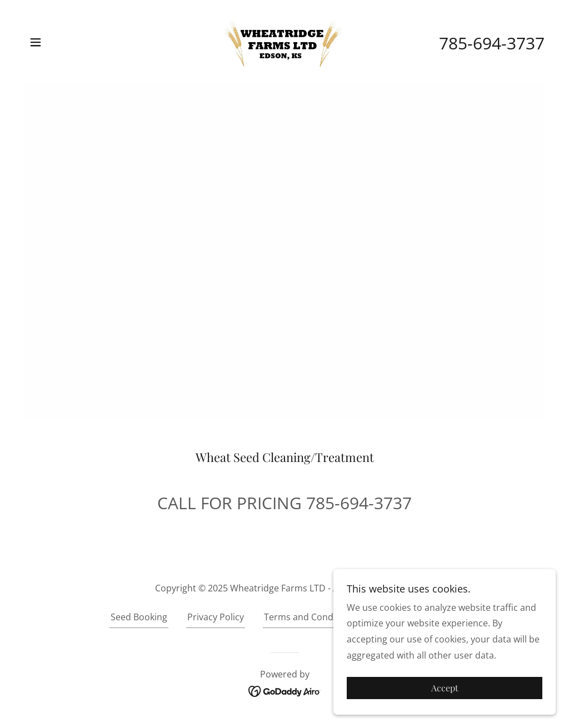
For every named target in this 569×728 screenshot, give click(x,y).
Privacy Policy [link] (216, 617)
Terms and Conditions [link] (310, 617)
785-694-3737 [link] (492, 43)
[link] (284, 41)
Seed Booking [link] (139, 617)
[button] (36, 42)
